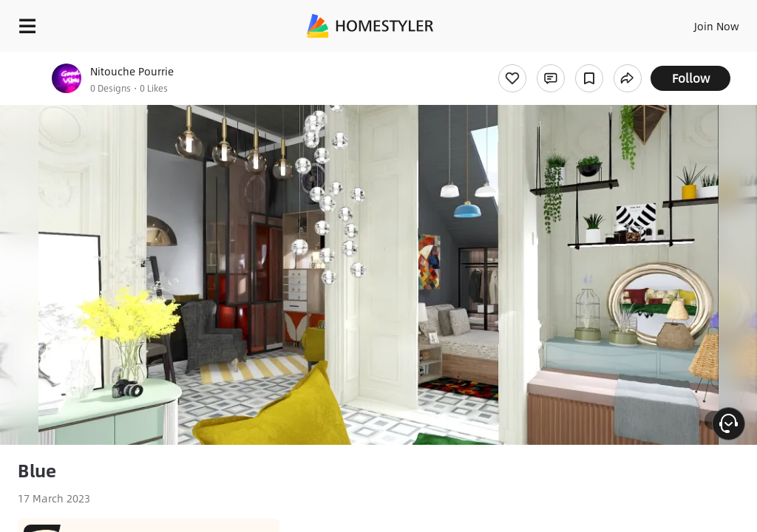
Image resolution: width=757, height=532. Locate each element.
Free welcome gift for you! (568, 59)
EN (697, 22)
